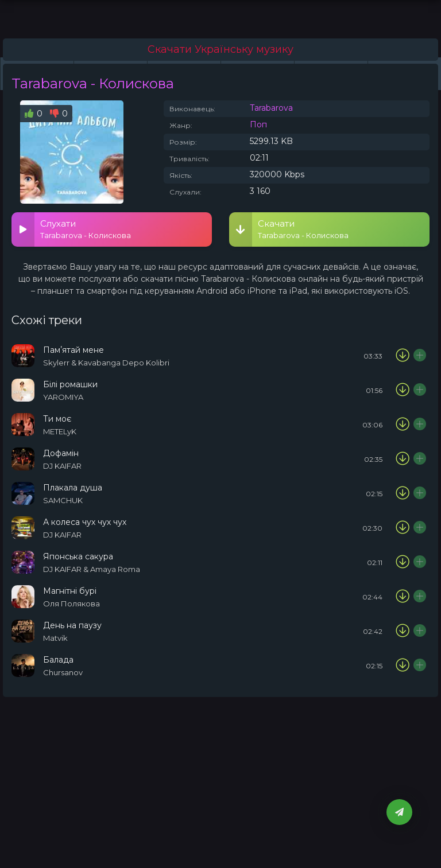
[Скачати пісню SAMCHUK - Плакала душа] (403, 493)
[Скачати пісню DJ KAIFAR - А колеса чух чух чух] (403, 528)
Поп (258, 124)
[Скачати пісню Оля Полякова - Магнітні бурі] (403, 597)
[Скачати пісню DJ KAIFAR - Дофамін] (403, 459)
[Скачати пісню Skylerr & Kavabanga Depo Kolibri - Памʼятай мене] (403, 356)
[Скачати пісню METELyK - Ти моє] (403, 425)
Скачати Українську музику (220, 49)
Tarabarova (271, 108)
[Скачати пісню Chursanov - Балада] (403, 665)
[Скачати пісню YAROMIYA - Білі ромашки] (403, 390)
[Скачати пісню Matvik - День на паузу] (403, 631)
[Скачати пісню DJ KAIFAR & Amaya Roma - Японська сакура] (403, 562)
